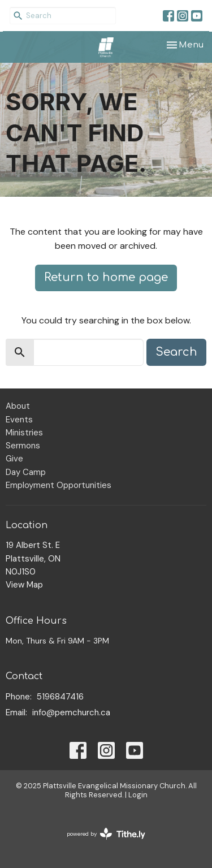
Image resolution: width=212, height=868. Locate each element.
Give (14, 459)
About (18, 406)
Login (138, 795)
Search (176, 352)
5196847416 (60, 697)
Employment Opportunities (59, 485)
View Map (24, 585)
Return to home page (106, 277)
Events (19, 420)
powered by (106, 834)
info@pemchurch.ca (71, 712)
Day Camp (26, 472)
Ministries (24, 433)
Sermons (23, 446)
